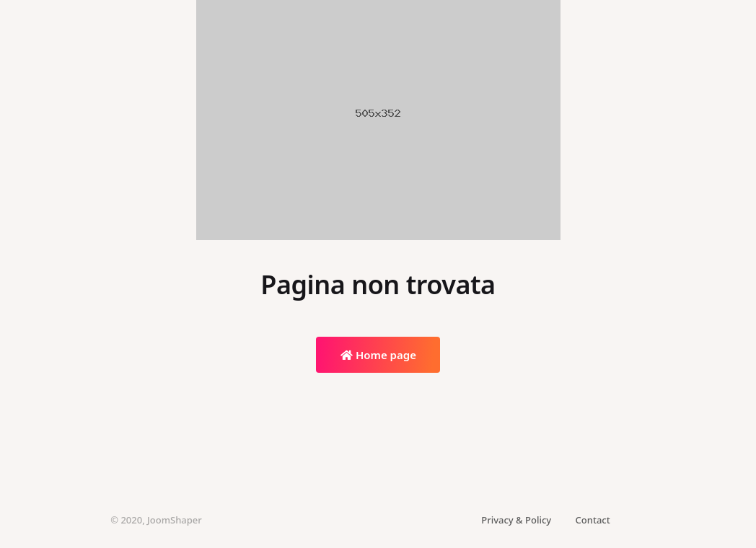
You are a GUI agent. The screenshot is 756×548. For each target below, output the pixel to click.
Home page (378, 355)
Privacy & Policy (516, 520)
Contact (593, 520)
